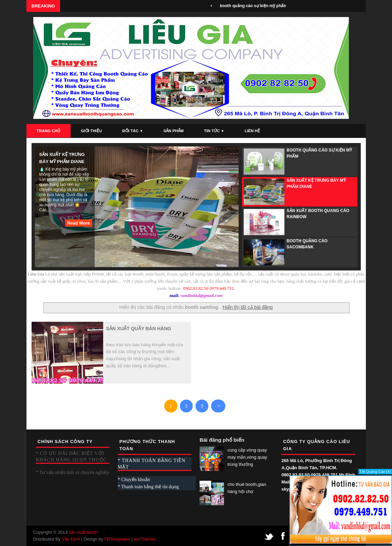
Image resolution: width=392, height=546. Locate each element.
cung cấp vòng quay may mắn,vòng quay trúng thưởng (247, 457)
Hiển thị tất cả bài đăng (248, 307)
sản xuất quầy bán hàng (139, 329)
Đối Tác (133, 131)
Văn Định (71, 539)
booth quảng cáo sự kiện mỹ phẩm (257, 6)
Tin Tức (214, 131)
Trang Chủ (49, 131)
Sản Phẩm (173, 131)
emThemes (145, 539)
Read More (78, 223)
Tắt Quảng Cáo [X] (375, 472)
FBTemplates (117, 539)
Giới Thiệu (91, 131)
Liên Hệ (252, 131)
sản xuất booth (83, 532)
